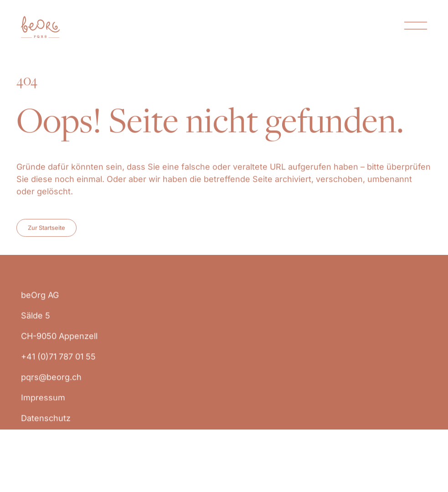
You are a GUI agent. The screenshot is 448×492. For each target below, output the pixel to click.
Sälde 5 (36, 322)
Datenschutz (46, 424)
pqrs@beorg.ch (51, 383)
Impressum (43, 404)
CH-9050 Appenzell (60, 342)
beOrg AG (40, 301)
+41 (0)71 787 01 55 (58, 363)
